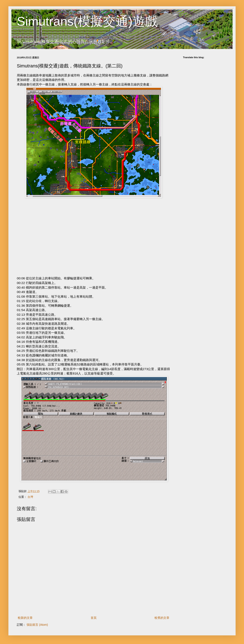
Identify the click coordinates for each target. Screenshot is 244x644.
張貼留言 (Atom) (37, 625)
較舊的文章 (162, 618)
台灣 (30, 497)
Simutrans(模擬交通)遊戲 (87, 21)
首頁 (94, 618)
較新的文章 (25, 618)
